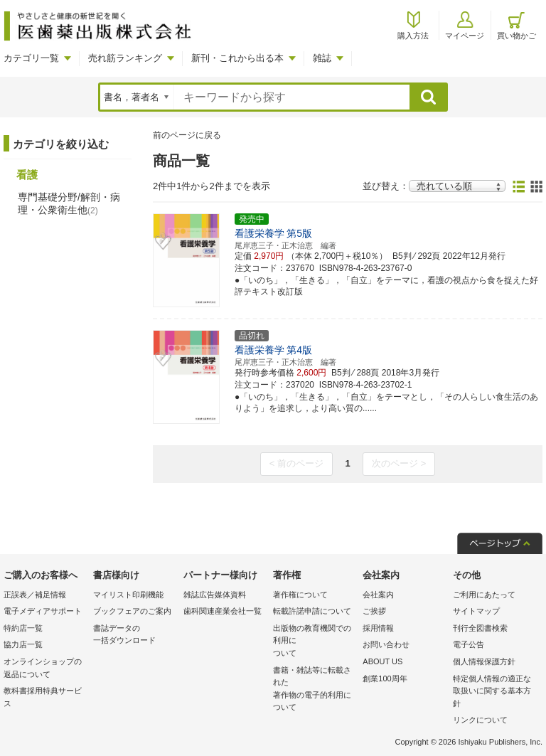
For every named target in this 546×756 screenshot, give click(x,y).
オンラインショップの (45, 669)
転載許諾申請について (312, 611)
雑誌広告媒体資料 (215, 595)
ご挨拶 (374, 611)
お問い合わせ (386, 644)
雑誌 (322, 58)
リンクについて (480, 720)
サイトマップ (476, 611)
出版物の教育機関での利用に (314, 642)
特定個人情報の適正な (494, 692)
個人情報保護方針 (484, 661)
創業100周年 (385, 678)
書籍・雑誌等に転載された (314, 690)
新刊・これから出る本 (237, 58)
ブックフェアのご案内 (132, 611)
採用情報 (378, 628)
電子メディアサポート (43, 611)
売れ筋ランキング (125, 58)
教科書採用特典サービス (43, 697)
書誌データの (134, 635)
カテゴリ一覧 (31, 58)
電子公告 (469, 644)
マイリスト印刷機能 (128, 595)
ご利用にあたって (484, 595)
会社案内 (378, 595)
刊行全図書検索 (480, 628)
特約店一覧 (23, 628)
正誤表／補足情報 (35, 595)
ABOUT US (382, 661)
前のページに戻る (187, 135)
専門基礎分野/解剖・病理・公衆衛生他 (69, 203)
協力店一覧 (23, 644)
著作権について (300, 595)
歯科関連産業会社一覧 (223, 611)
